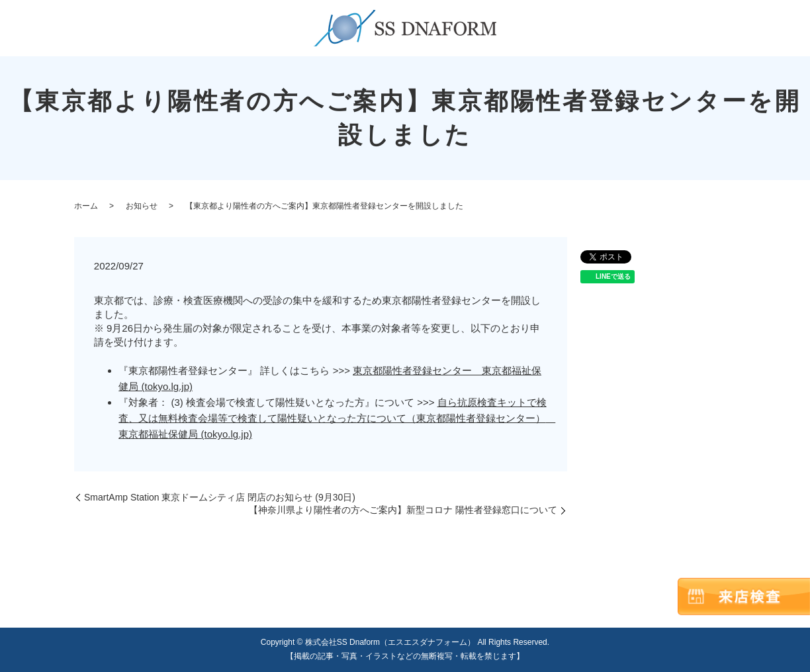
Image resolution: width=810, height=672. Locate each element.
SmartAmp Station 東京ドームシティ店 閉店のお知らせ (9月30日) (220, 497)
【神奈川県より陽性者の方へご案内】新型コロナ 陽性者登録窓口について (403, 510)
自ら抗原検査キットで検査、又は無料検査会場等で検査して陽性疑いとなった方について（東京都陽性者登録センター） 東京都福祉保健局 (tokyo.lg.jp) (337, 418)
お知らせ (142, 206)
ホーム (86, 206)
